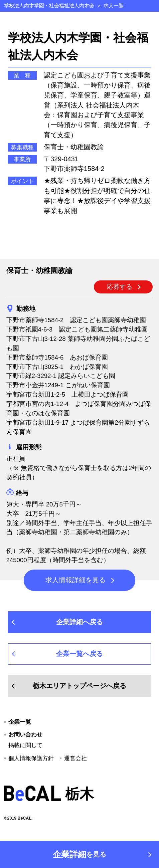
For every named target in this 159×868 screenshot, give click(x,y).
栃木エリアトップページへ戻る (79, 686)
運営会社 (75, 758)
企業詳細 (79, 855)
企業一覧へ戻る (79, 654)
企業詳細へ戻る (79, 622)
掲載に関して (25, 745)
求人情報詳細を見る (75, 580)
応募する (120, 287)
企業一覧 (20, 722)
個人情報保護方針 (31, 758)
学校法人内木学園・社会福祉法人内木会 (49, 6)
